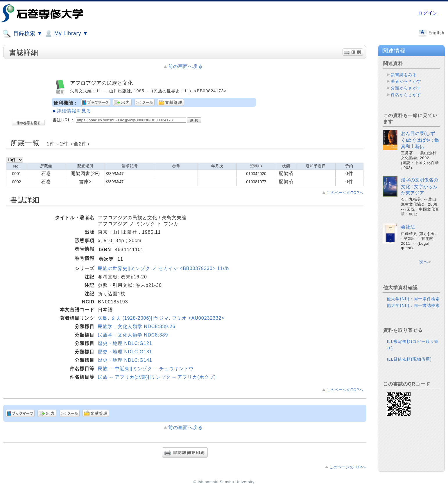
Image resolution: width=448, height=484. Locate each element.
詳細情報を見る (74, 111)
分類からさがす (406, 88)
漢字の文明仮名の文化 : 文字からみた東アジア (420, 186)
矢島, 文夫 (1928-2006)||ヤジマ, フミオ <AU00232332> (161, 318)
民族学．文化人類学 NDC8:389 (133, 335)
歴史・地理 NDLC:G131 (125, 352)
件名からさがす (406, 95)
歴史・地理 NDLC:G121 (125, 343)
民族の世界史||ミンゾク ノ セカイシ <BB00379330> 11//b (163, 268)
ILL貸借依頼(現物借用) (409, 359)
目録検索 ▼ (22, 34)
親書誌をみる (404, 75)
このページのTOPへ (345, 193)
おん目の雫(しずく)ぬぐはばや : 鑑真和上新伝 (420, 140)
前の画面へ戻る (186, 66)
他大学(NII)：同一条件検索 (413, 299)
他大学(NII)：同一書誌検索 (413, 305)
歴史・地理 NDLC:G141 (125, 360)
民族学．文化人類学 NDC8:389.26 (137, 326)
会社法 (408, 227)
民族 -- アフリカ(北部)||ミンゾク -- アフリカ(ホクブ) (157, 377)
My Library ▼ (66, 34)
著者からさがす (406, 81)
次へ (424, 262)
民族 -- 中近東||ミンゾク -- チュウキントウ (146, 369)
